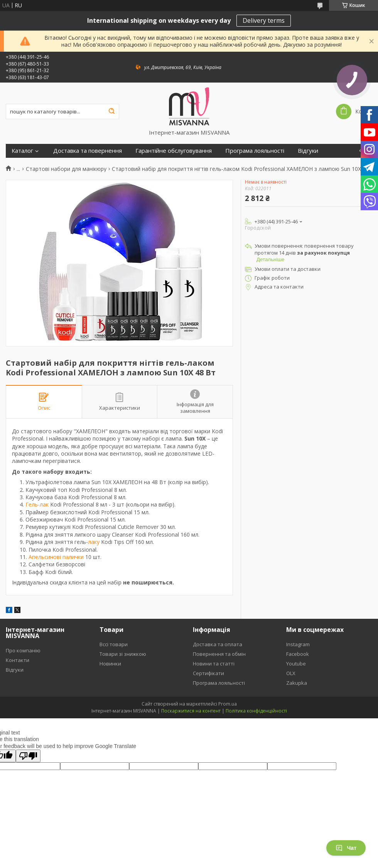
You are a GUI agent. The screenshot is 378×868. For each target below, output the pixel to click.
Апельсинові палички (56, 557)
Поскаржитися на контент (191, 711)
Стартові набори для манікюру (66, 169)
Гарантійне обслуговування (174, 151)
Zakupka (297, 683)
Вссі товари (114, 644)
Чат (346, 848)
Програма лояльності (255, 151)
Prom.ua (228, 704)
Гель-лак (37, 504)
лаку (94, 542)
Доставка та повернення (88, 151)
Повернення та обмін (219, 654)
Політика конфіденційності (256, 711)
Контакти (18, 660)
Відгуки (308, 151)
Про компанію (23, 650)
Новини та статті (214, 664)
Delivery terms (264, 20)
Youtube (296, 664)
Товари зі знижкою (123, 654)
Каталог (22, 151)
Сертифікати (208, 673)
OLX (291, 673)
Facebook (298, 654)
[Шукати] (111, 111)
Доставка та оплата (218, 644)
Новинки (110, 664)
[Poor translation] (28, 756)
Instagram (298, 644)
